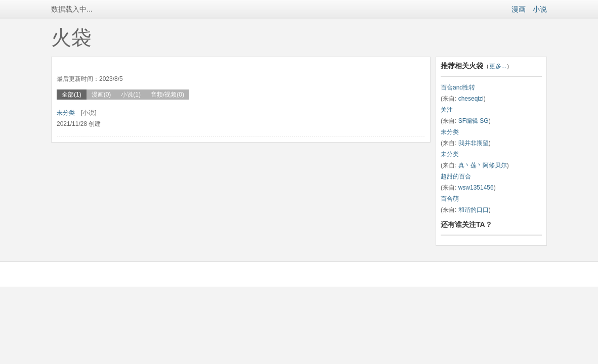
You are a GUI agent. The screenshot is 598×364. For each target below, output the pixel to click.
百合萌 (450, 199)
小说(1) (131, 95)
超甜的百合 (456, 176)
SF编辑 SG (474, 121)
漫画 (519, 9)
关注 (447, 110)
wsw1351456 (476, 188)
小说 (540, 9)
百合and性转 (458, 87)
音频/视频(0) (167, 95)
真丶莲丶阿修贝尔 (483, 165)
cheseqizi (471, 99)
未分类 (66, 113)
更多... (498, 66)
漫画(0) (101, 95)
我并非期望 (474, 143)
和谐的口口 (474, 210)
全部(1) (72, 95)
